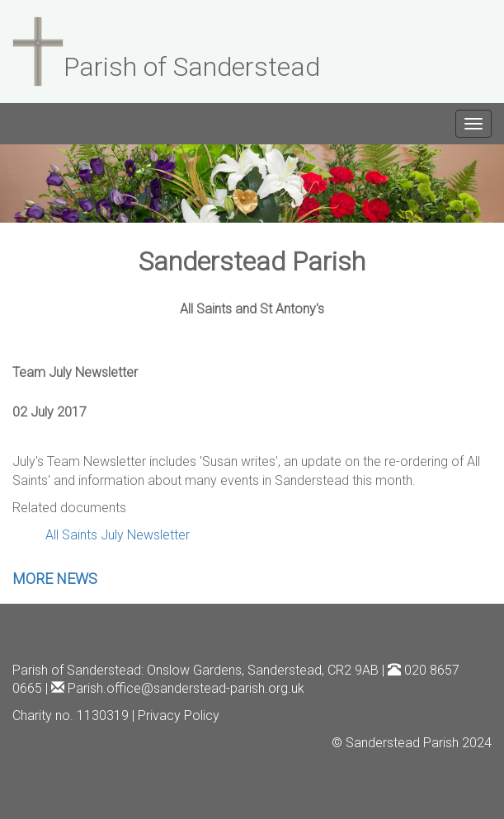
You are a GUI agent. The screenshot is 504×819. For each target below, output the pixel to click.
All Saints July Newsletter (118, 535)
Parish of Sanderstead (77, 670)
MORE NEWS (55, 579)
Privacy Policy (179, 715)
